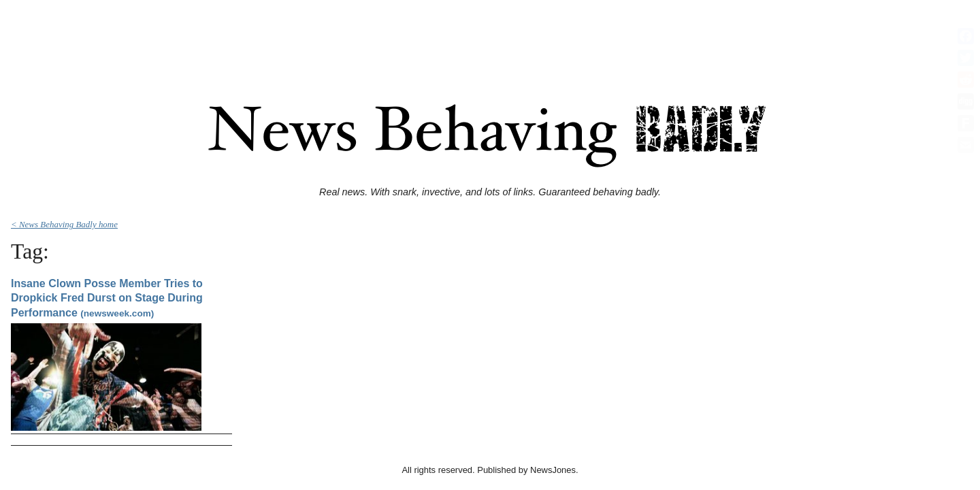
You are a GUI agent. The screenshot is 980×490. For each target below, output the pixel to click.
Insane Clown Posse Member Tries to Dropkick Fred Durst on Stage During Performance (107, 298)
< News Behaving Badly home (64, 224)
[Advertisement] (490, 36)
